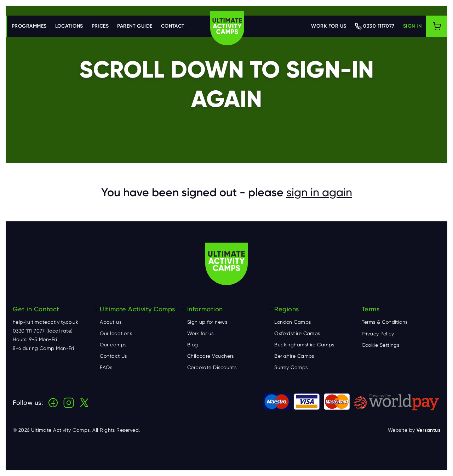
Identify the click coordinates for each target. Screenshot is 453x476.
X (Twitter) (84, 403)
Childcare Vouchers (211, 356)
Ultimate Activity (227, 28)
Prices (100, 26)
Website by (414, 430)
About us (111, 322)
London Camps (293, 322)
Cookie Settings (381, 345)
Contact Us (113, 356)
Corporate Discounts (212, 367)
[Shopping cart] (437, 26)
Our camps (113, 345)
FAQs (106, 367)
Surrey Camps (291, 367)
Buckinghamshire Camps (304, 345)
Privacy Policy (378, 334)
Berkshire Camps (294, 356)
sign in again (319, 192)
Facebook (53, 403)
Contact (173, 26)
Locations (69, 26)
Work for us (329, 26)
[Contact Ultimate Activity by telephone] (374, 26)
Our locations (116, 333)
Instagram (69, 403)
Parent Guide (135, 26)
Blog (193, 345)
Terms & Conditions (385, 322)
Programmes (29, 26)
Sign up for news (207, 322)
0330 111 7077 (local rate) (43, 331)
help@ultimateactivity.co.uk (45, 322)
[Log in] (412, 26)
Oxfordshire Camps (297, 333)
